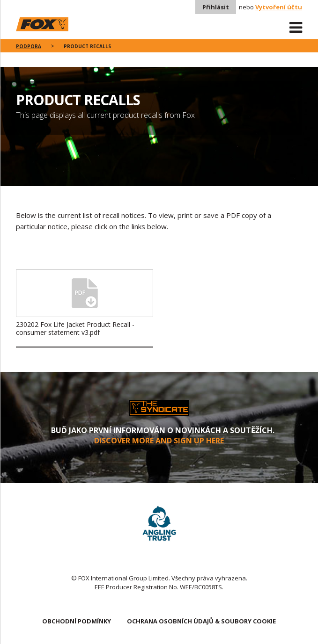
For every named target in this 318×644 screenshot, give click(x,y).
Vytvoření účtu (279, 7)
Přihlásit (216, 7)
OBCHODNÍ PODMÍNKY (77, 621)
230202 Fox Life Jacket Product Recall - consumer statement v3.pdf (75, 328)
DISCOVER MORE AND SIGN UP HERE (159, 441)
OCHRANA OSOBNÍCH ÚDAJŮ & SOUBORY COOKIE (201, 621)
